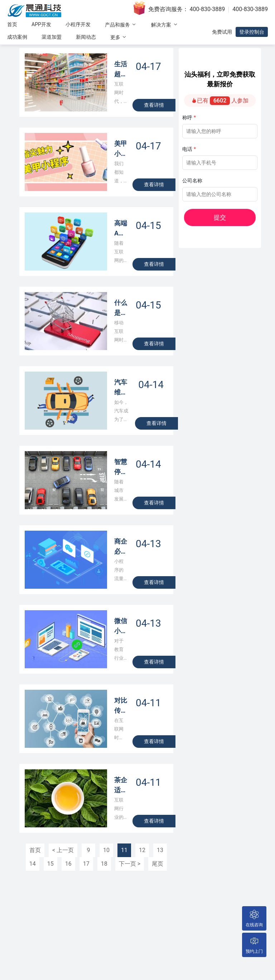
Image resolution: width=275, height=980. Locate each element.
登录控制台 (252, 32)
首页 (12, 24)
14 (33, 864)
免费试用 (222, 32)
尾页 (158, 864)
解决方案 (165, 25)
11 (124, 850)
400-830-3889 (208, 9)
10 (106, 850)
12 (142, 850)
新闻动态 (86, 37)
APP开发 (41, 24)
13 (160, 850)
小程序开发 (78, 24)
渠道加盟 (52, 37)
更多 (119, 37)
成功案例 (17, 37)
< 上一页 (63, 850)
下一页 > (130, 864)
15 (50, 864)
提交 (235, 218)
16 (68, 864)
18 (104, 864)
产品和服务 (121, 25)
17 (86, 864)
